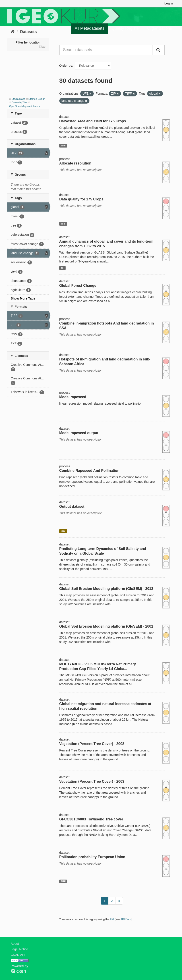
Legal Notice (19, 949)
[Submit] (159, 50)
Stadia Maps (18, 99)
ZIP (62, 268)
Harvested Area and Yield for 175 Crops (93, 121)
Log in (169, 3)
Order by (66, 66)
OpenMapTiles (20, 102)
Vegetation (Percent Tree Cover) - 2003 (92, 781)
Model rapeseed (73, 397)
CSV (63, 531)
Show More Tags (23, 298)
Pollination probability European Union (92, 857)
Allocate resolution (75, 163)
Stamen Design (37, 99)
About (15, 944)
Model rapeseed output (79, 433)
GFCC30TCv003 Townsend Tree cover (91, 819)
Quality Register (126, 28)
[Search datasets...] (106, 50)
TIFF (63, 146)
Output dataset (72, 507)
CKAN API (18, 955)
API (112, 919)
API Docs (126, 919)
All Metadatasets (90, 28)
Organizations (160, 28)
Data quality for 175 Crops (81, 199)
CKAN (18, 971)
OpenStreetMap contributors (25, 106)
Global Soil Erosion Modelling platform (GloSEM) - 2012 (106, 589)
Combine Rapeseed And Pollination (89, 471)
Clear (42, 47)
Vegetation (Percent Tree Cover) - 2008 (92, 744)
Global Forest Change (78, 286)
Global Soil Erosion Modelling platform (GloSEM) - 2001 (106, 626)
